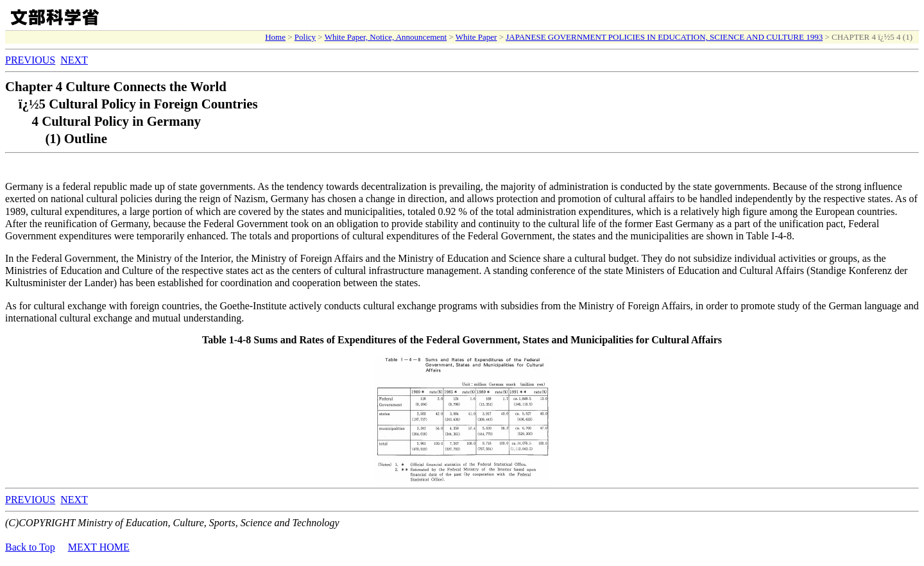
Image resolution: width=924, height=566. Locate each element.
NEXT (74, 60)
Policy (305, 37)
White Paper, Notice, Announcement (386, 37)
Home (275, 37)
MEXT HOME (99, 547)
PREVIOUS (30, 60)
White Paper (476, 37)
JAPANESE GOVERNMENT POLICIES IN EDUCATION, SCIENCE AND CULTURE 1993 (664, 37)
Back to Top (30, 547)
